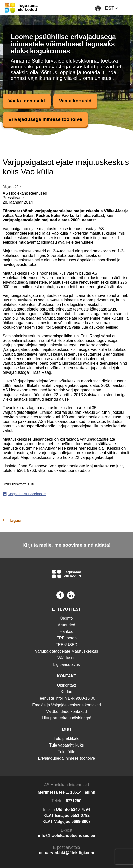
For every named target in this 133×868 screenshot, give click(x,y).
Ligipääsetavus (66, 664)
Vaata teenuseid (27, 101)
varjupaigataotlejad (19, 484)
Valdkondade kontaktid (66, 711)
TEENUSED (66, 645)
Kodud (66, 692)
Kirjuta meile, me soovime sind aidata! (66, 545)
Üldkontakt (67, 685)
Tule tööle (67, 752)
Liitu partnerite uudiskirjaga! (67, 718)
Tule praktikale (66, 739)
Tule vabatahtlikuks (66, 745)
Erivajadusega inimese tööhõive (45, 119)
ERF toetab (66, 638)
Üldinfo (67, 618)
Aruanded (66, 625)
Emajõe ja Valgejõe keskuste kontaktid (66, 705)
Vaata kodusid (75, 101)
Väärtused (66, 658)
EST (110, 8)
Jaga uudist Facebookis (24, 494)
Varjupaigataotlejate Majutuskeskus (66, 651)
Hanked (66, 632)
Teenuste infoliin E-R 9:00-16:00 (67, 698)
